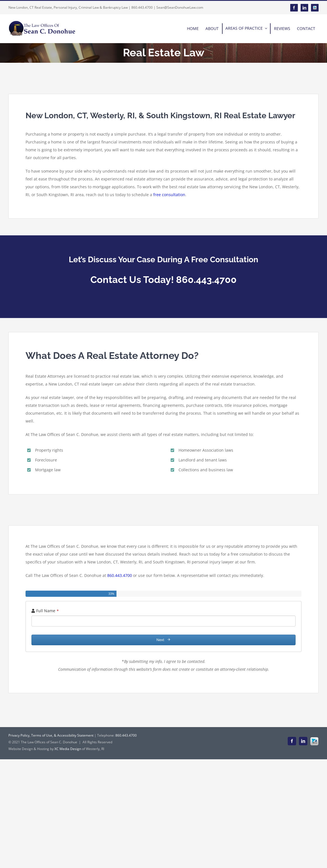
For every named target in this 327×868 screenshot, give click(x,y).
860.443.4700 (120, 575)
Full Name (47, 611)
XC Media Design (68, 749)
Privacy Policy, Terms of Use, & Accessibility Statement (51, 735)
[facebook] (294, 8)
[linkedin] (304, 8)
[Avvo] (315, 8)
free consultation (169, 195)
